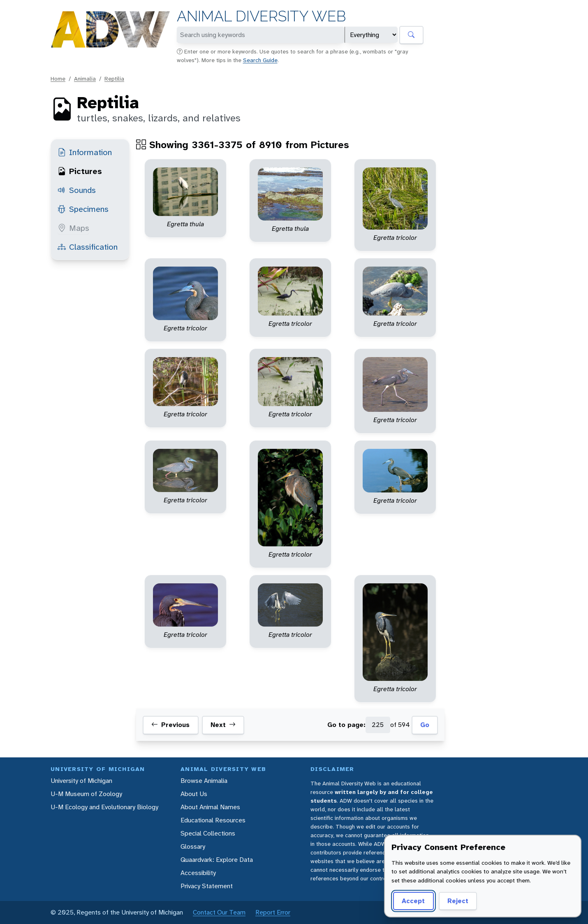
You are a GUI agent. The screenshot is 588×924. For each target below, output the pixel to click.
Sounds (77, 190)
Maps (73, 228)
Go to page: (346, 725)
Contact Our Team (219, 912)
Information (85, 152)
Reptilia (114, 79)
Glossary (193, 846)
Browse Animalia (204, 781)
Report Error (273, 912)
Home (58, 79)
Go (425, 725)
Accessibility (198, 873)
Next (223, 725)
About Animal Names (210, 807)
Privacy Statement (207, 886)
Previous (170, 725)
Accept (413, 901)
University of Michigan (81, 781)
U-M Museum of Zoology (86, 794)
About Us (194, 794)
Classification (88, 247)
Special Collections (208, 833)
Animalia (85, 79)
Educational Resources (213, 820)
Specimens (83, 209)
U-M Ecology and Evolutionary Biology (104, 807)
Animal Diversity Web (261, 16)
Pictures (80, 171)
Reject (458, 901)
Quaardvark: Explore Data (217, 860)
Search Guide (260, 60)
